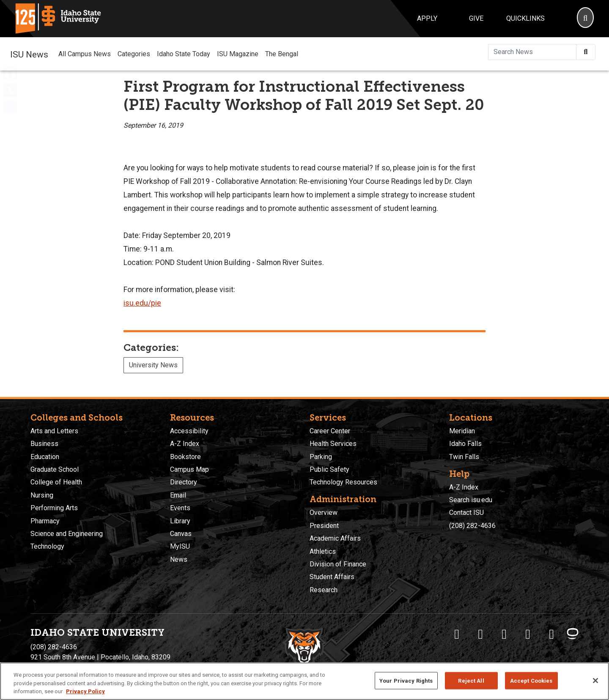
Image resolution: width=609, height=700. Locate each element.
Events (180, 508)
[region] (304, 681)
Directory (184, 482)
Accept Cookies (531, 680)
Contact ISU (466, 513)
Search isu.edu (471, 500)
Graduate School (55, 469)
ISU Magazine (238, 54)
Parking (321, 457)
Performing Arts (54, 508)
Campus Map (189, 469)
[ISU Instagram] (504, 634)
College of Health (56, 482)
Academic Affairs (335, 538)
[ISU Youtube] (528, 634)
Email (178, 495)
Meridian (462, 431)
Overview (324, 513)
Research (324, 590)
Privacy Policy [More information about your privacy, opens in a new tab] (85, 691)
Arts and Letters (54, 431)
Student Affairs (332, 577)
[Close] (595, 681)
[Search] (585, 19)
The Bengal (282, 54)
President (324, 526)
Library (180, 521)
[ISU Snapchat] (551, 634)
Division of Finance (338, 564)
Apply (427, 18)
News (179, 559)
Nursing (42, 495)
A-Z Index (185, 444)
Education (45, 457)
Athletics (323, 551)
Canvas (181, 534)
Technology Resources (343, 482)
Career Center (330, 431)
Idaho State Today (184, 54)
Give (476, 18)
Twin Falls (464, 457)
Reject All (471, 680)
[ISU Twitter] (480, 634)
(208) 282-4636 (472, 526)
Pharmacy (45, 521)
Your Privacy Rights (406, 680)
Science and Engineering (67, 534)
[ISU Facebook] (457, 634)
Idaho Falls (465, 444)
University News (153, 365)
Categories (134, 54)
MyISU (180, 546)
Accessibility (189, 431)
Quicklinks (525, 18)
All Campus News (85, 54)
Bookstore (185, 457)
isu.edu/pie (142, 303)
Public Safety (329, 469)
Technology (47, 546)
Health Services (333, 444)
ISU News (29, 54)
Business (44, 444)
